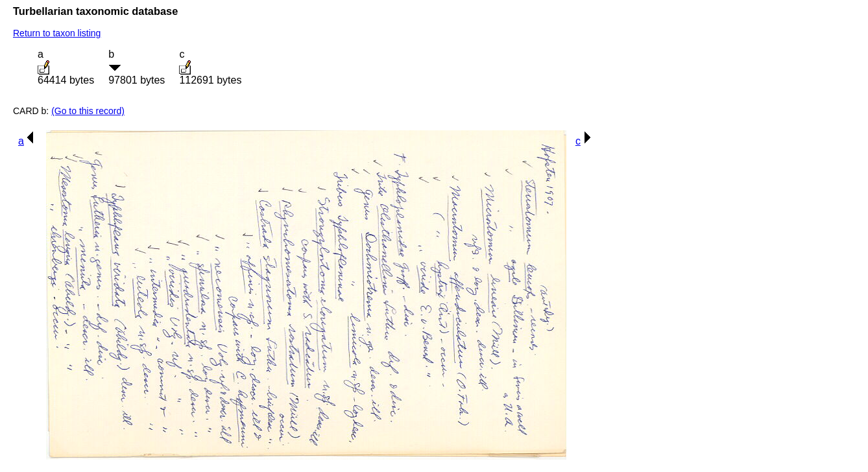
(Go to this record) (88, 111)
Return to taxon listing (57, 33)
